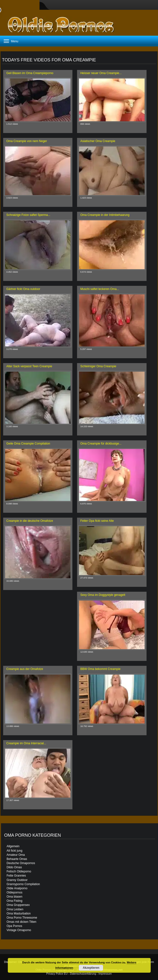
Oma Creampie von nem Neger (27, 141)
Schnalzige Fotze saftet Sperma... (28, 215)
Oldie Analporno (17, 888)
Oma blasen (15, 897)
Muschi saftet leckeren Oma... (100, 289)
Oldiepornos (15, 892)
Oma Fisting (15, 901)
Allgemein (13, 846)
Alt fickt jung (15, 851)
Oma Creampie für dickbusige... (101, 444)
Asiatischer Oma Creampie (98, 141)
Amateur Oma (16, 855)
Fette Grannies (16, 876)
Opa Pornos (14, 926)
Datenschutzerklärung (83, 974)
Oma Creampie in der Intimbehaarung (105, 215)
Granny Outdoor (17, 880)
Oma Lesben (15, 909)
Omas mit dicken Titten (21, 922)
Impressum (105, 974)
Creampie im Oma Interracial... (26, 743)
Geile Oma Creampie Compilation (28, 444)
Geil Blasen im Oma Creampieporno (30, 73)
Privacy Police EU (57, 974)
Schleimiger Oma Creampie (98, 366)
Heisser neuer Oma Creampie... (101, 73)
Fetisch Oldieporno (19, 871)
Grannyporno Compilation (23, 884)
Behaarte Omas (17, 859)
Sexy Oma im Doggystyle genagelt (103, 595)
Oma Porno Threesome (22, 918)
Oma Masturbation (19, 913)
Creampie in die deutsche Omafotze (30, 521)
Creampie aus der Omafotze (25, 669)
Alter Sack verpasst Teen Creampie (29, 366)
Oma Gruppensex (18, 905)
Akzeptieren (91, 968)
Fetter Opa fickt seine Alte (97, 521)
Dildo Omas (14, 867)
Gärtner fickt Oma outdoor (23, 289)
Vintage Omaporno (19, 930)
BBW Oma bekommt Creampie (100, 669)
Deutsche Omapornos (21, 863)
